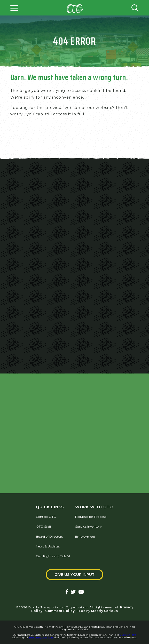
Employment (85, 536)
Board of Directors (49, 536)
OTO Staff (44, 526)
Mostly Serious (104, 611)
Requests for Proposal (91, 517)
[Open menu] (14, 8)
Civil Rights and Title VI (53, 556)
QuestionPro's (128, 635)
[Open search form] (135, 8)
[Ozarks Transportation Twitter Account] (73, 592)
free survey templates (41, 637)
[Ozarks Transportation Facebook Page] (67, 592)
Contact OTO (46, 517)
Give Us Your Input (74, 575)
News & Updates (48, 546)
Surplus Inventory (88, 526)
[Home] (75, 8)
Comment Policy (60, 611)
